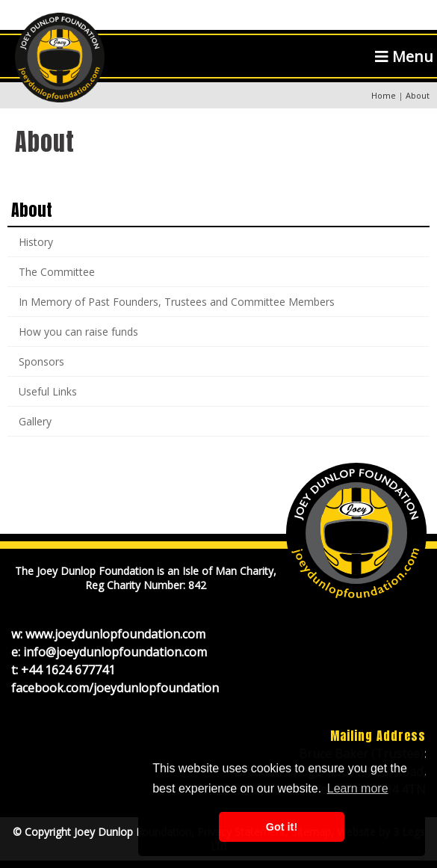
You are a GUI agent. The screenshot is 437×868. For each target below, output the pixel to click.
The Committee (57, 272)
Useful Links (48, 391)
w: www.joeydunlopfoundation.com (108, 634)
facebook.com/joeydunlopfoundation (115, 688)
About (32, 210)
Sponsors (41, 361)
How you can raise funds (78, 332)
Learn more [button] (358, 788)
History (36, 242)
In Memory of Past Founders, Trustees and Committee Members (177, 302)
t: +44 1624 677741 (63, 670)
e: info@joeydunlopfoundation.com (109, 652)
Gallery (35, 421)
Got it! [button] (282, 827)
